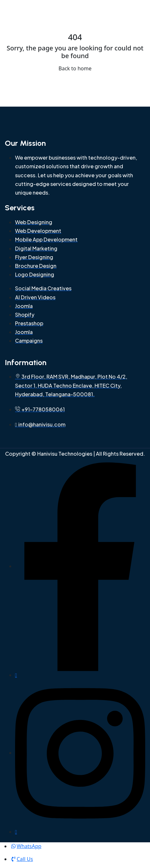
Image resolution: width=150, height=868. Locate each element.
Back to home (75, 68)
